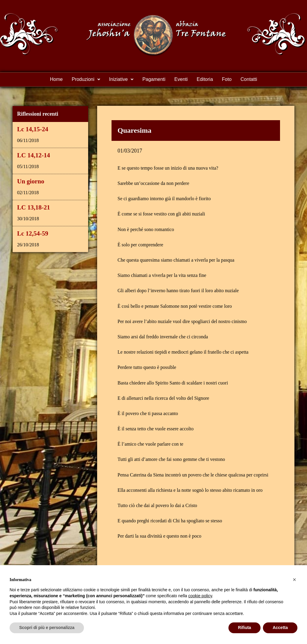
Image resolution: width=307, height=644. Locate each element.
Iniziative (121, 79)
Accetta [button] (280, 628)
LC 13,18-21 (34, 207)
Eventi (181, 79)
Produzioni (86, 79)
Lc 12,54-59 (33, 233)
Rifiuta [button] (245, 628)
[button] (86, 79)
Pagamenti (154, 79)
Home (57, 79)
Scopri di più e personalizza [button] (47, 628)
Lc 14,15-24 (33, 129)
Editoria (205, 79)
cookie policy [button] (200, 596)
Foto (227, 79)
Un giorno (31, 181)
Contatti (249, 79)
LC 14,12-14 (34, 155)
